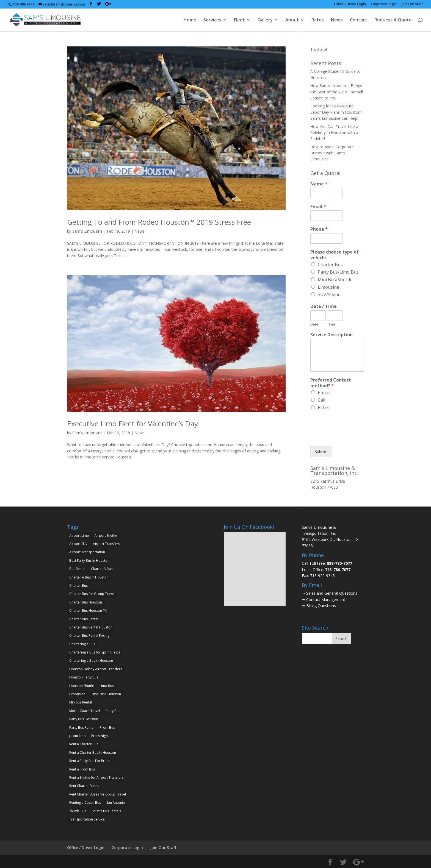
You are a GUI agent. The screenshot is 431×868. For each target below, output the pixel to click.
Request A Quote (393, 20)
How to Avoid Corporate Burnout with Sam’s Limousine (332, 153)
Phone (319, 229)
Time (331, 324)
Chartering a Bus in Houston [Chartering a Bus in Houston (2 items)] (91, 660)
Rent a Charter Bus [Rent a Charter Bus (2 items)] (84, 744)
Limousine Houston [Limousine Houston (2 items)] (106, 694)
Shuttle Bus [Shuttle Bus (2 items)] (78, 811)
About (292, 20)
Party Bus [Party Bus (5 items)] (113, 711)
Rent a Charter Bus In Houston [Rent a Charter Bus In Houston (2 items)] (93, 752)
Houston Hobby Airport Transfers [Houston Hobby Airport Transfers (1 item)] (96, 669)
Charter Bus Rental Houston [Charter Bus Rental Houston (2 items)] (91, 627)
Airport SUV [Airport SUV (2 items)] (78, 544)
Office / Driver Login (350, 4)
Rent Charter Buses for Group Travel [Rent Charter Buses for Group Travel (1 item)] (98, 794)
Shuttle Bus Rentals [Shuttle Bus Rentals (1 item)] (106, 811)
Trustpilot (319, 49)
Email (318, 207)
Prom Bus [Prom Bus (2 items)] (107, 727)
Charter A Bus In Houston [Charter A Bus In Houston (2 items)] (89, 577)
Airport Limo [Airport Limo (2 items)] (79, 535)
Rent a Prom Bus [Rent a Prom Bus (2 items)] (82, 769)
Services (212, 20)
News (337, 20)
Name (319, 184)
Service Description (331, 335)
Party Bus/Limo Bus (338, 272)
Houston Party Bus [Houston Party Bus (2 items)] (84, 677)
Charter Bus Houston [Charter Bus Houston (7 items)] (86, 602)
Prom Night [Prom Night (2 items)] (100, 736)
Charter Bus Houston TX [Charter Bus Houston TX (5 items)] (88, 610)
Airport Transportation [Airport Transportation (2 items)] (87, 552)
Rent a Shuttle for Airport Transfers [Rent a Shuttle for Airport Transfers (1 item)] (96, 777)
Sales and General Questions (332, 593)
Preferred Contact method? (331, 383)
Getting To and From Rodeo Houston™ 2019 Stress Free (159, 222)
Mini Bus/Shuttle (335, 280)
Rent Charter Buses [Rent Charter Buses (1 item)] (84, 786)
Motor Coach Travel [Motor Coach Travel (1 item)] (85, 711)
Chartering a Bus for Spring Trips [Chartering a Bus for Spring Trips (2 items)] (95, 652)
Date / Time (324, 306)
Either (324, 408)
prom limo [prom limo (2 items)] (78, 736)
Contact (359, 20)
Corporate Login (384, 4)
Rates (318, 20)
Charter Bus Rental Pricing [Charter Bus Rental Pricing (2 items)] (89, 635)
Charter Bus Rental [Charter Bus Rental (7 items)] (84, 619)
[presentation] (352, 437)
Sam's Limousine (87, 231)
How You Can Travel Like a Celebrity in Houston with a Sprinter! (334, 133)
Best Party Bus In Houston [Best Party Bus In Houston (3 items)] (89, 560)
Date (314, 324)
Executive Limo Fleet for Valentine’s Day (132, 424)
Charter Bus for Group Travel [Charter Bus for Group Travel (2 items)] (92, 594)
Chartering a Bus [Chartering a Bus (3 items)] (82, 644)
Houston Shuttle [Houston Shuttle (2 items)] (82, 686)
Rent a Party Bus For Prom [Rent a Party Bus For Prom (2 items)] (89, 761)
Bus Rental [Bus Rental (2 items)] (77, 569)
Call (321, 400)
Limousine (328, 287)
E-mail (324, 393)
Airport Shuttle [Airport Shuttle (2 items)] (106, 535)
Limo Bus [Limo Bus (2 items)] (107, 686)
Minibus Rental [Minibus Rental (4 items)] (81, 702)
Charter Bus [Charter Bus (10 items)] (78, 585)
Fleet (239, 20)
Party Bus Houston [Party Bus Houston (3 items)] (84, 719)
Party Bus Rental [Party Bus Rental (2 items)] (82, 727)
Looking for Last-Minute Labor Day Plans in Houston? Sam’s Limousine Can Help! (336, 112)
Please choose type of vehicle (335, 255)
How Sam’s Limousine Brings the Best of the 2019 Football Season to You (337, 92)
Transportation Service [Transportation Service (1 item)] (87, 819)
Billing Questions (321, 606)
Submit (321, 452)
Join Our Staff (412, 4)
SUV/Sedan (329, 294)
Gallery (265, 20)
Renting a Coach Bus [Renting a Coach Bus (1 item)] (85, 802)
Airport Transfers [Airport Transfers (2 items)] (106, 544)
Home (190, 20)
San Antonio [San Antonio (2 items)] (116, 802)
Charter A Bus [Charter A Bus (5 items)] (102, 569)
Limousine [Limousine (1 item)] (77, 694)
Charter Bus (330, 265)
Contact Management (326, 599)
